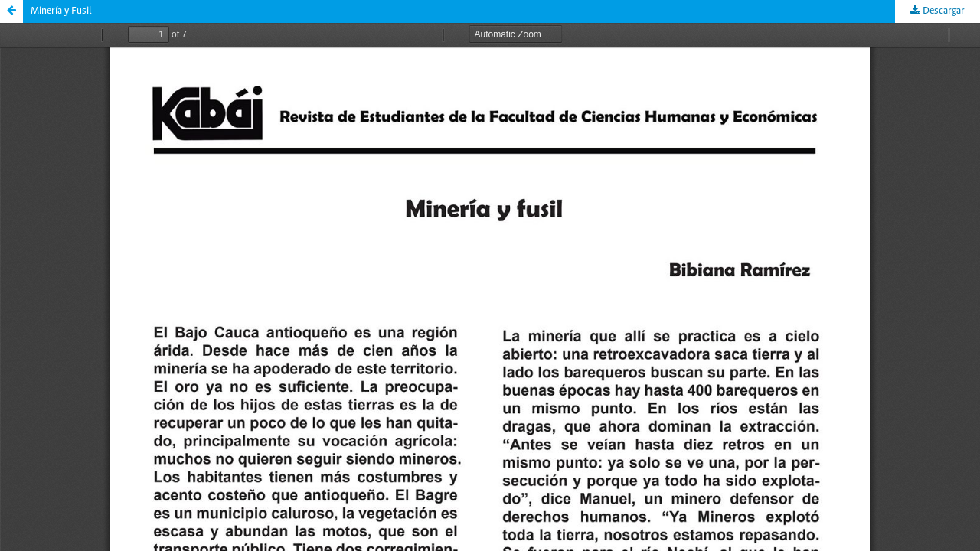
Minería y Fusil (61, 11)
